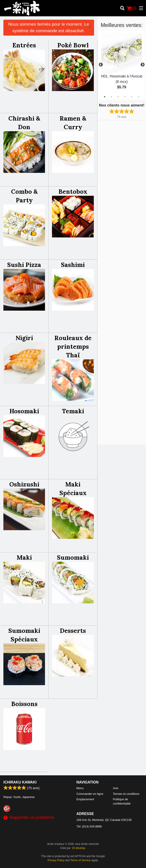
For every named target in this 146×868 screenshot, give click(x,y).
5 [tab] (132, 97)
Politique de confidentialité (122, 801)
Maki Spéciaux (73, 488)
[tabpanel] (122, 65)
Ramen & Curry (73, 123)
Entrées (24, 45)
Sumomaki (73, 557)
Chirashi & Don (24, 123)
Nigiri (24, 338)
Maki (24, 557)
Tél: (89, 826)
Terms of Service (81, 860)
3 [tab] (118, 97)
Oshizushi (24, 484)
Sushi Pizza (24, 265)
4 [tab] (125, 97)
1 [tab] (105, 97)
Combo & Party (24, 196)
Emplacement (85, 799)
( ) (132, 8)
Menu (80, 788)
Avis (116, 788)
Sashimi (73, 265)
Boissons (24, 704)
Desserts (73, 631)
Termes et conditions (126, 794)
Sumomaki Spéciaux (24, 635)
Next (143, 65)
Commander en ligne (90, 794)
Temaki (73, 411)
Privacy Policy (56, 860)
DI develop (79, 848)
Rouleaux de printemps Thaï (73, 346)
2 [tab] (111, 97)
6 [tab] (139, 97)
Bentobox (73, 191)
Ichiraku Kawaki (20, 782)
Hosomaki (24, 411)
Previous (101, 65)
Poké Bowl (73, 45)
